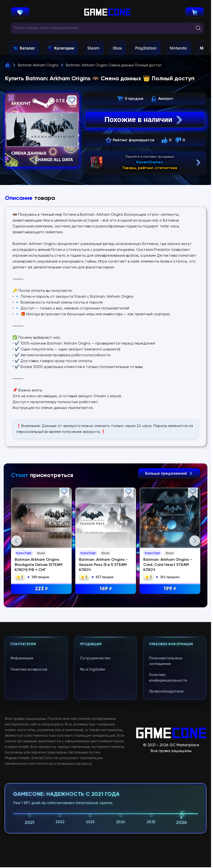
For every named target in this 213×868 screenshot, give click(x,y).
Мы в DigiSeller (93, 669)
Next (195, 541)
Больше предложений (169, 474)
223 (41, 589)
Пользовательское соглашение (166, 661)
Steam (93, 48)
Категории (64, 48)
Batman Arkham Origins (38, 65)
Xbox (117, 48)
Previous (16, 541)
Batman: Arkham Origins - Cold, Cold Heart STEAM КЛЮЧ (168, 565)
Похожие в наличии (144, 120)
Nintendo (178, 48)
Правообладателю (167, 691)
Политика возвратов (29, 669)
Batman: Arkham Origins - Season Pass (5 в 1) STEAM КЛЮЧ (103, 565)
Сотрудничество (95, 658)
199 (170, 589)
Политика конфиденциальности (168, 678)
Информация (22, 658)
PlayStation (146, 48)
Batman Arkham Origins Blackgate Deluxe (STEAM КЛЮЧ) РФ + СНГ (39, 565)
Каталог (27, 48)
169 (106, 589)
